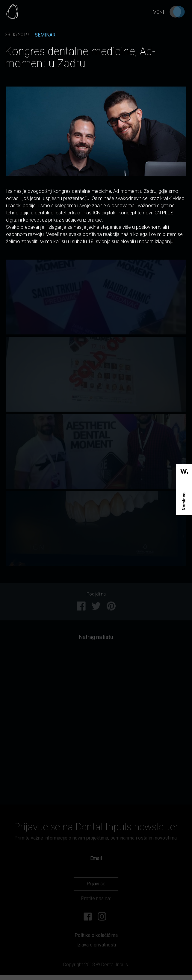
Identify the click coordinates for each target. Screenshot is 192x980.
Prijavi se (96, 886)
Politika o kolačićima (96, 937)
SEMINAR (45, 35)
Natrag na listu (96, 639)
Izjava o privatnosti (96, 947)
